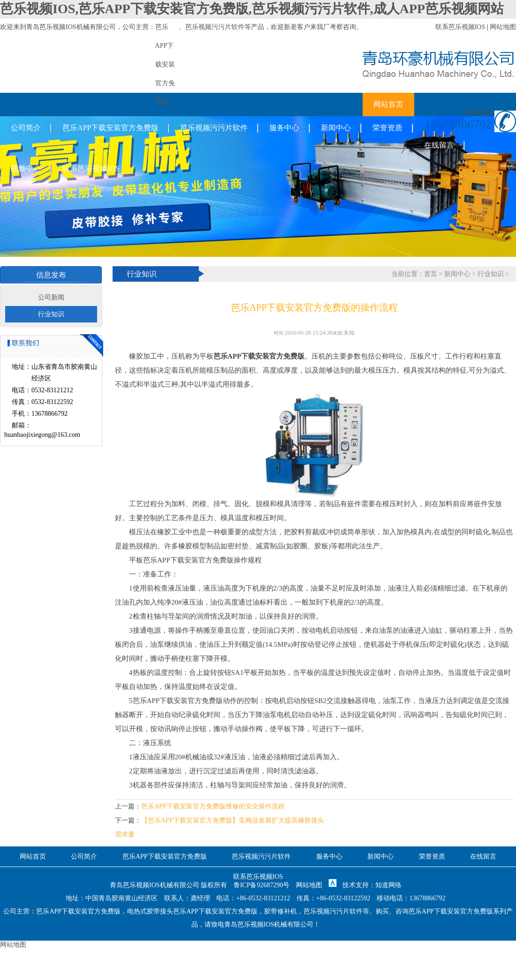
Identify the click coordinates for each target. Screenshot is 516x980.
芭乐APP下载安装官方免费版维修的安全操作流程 (213, 806)
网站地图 (503, 27)
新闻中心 (336, 128)
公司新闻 (51, 297)
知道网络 (388, 885)
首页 (431, 274)
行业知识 (51, 314)
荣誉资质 (387, 128)
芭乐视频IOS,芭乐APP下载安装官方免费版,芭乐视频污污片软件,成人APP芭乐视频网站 (252, 9)
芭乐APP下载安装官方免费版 (110, 128)
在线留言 (439, 145)
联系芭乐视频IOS (460, 27)
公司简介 (26, 128)
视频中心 (26, 168)
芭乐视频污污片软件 (215, 27)
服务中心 (284, 128)
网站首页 (388, 104)
